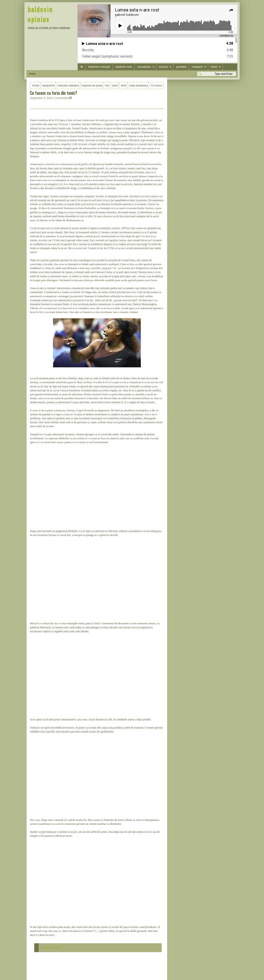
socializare (144, 67)
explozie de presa (92, 86)
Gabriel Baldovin (52, 948)
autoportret (49, 86)
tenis (124, 86)
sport (115, 86)
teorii (214, 67)
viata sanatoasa (139, 86)
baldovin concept (99, 67)
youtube (181, 67)
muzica (164, 67)
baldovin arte (124, 67)
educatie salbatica (69, 86)
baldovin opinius (40, 14)
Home (32, 74)
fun (108, 86)
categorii (197, 67)
